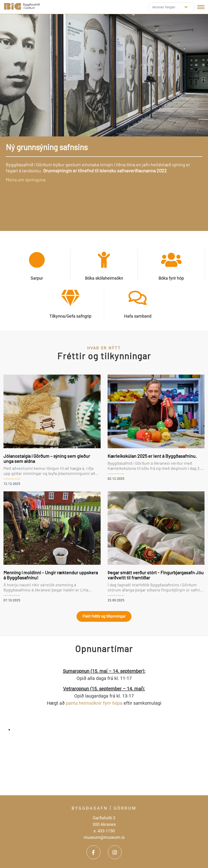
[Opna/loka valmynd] (201, 7)
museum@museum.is (104, 837)
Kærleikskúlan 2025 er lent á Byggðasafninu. (152, 456)
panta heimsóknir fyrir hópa (94, 703)
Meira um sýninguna (26, 180)
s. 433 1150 (104, 831)
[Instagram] (115, 852)
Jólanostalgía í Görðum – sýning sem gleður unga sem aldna (47, 458)
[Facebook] (93, 852)
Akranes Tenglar (164, 7)
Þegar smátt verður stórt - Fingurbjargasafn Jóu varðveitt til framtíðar (156, 575)
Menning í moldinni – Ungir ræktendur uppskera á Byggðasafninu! (51, 575)
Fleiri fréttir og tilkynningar (104, 616)
